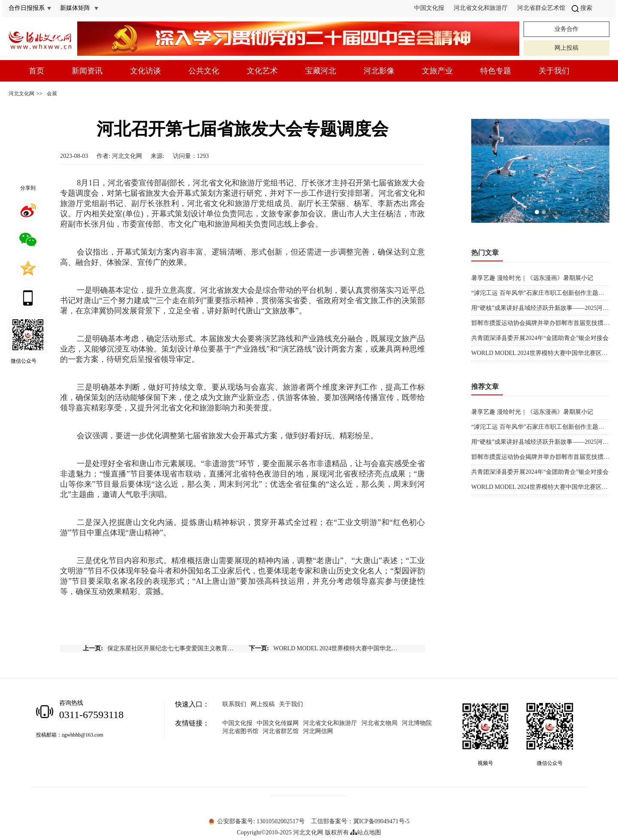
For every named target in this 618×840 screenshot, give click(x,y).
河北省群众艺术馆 (541, 8)
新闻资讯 (87, 71)
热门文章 (485, 253)
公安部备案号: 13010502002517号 (257, 821)
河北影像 (379, 71)
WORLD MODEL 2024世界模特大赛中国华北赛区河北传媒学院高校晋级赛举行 (338, 648)
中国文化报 (429, 8)
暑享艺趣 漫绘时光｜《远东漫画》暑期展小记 (532, 278)
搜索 (582, 8)
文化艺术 (262, 71)
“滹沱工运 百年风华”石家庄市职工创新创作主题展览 (541, 293)
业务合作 (566, 29)
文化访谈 (145, 71)
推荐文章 (485, 387)
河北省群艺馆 (281, 731)
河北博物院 (417, 723)
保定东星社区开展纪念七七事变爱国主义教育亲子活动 (172, 648)
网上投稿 (566, 48)
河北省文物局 (379, 723)
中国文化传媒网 (278, 723)
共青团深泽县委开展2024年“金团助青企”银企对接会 (540, 338)
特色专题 (496, 71)
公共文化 (204, 71)
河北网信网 (318, 731)
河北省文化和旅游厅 (481, 8)
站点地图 (366, 832)
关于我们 (554, 71)
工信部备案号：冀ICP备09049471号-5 (360, 821)
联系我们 (234, 704)
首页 (36, 71)
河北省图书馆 (240, 731)
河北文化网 (21, 94)
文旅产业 (437, 71)
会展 (52, 94)
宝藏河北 (321, 71)
